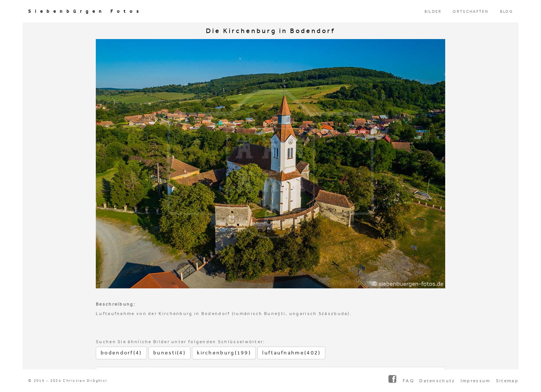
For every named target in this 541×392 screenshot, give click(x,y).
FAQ (408, 381)
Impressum (476, 381)
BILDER (433, 12)
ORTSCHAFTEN (471, 12)
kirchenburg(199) (224, 353)
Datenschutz (437, 381)
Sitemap (507, 381)
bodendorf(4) (121, 353)
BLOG (506, 12)
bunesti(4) (169, 353)
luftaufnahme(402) (291, 353)
